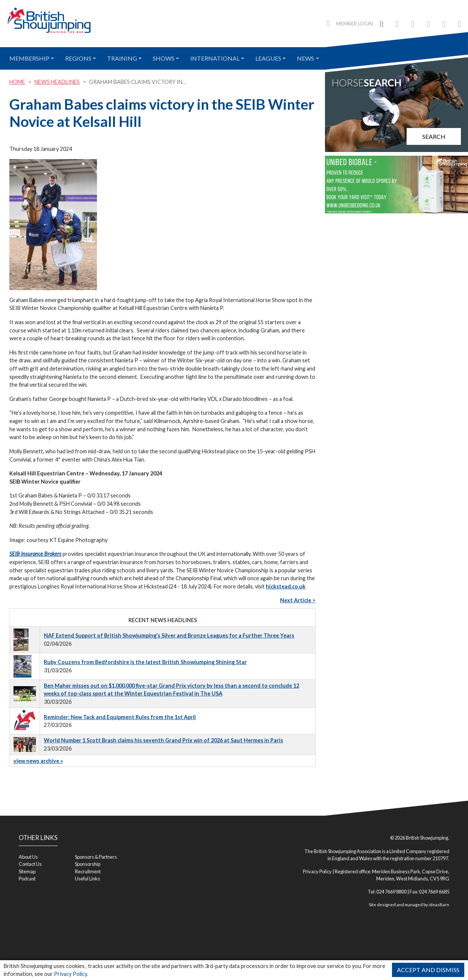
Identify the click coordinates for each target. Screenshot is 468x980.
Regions (78, 58)
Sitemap (27, 871)
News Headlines (57, 82)
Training (122, 58)
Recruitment (88, 871)
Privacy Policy (70, 974)
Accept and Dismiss (428, 970)
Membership (29, 58)
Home (17, 82)
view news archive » (38, 761)
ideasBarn (439, 905)
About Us (28, 857)
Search (434, 136)
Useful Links (87, 879)
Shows (164, 58)
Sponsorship (88, 864)
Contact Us (30, 864)
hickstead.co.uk (286, 586)
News (306, 58)
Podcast (27, 879)
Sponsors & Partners (96, 857)
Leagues (268, 58)
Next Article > (298, 600)
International (215, 58)
